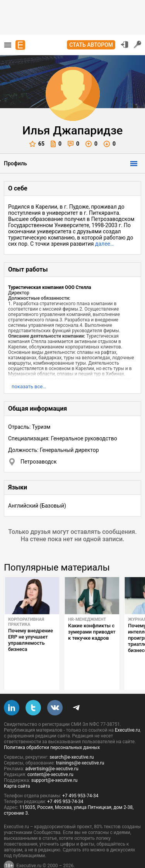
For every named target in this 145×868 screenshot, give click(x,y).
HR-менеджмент (87, 619)
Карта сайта (17, 768)
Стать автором (91, 45)
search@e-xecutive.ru (72, 739)
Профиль (15, 163)
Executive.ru (127, 712)
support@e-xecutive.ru (55, 762)
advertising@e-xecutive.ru (52, 751)
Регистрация (138, 44)
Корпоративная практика (26, 622)
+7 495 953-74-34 (80, 778)
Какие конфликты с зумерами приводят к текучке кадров (92, 632)
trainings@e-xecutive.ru (80, 745)
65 (37, 144)
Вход (125, 44)
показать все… (29, 386)
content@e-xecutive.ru (50, 756)
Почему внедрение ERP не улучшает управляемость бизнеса (31, 640)
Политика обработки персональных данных (52, 729)
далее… (104, 244)
